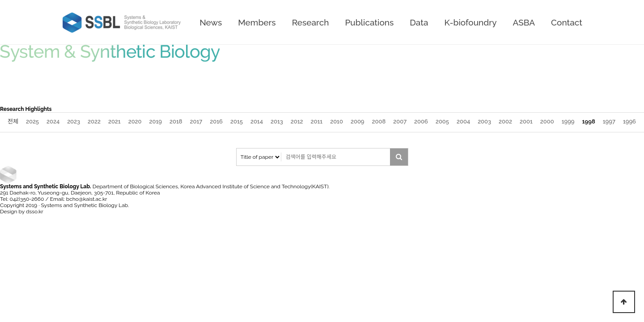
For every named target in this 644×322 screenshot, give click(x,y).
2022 (94, 121)
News (211, 22)
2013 (277, 121)
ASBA (524, 22)
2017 (196, 121)
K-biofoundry (470, 22)
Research (311, 22)
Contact (567, 22)
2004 (463, 121)
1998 (589, 121)
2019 (156, 121)
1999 (568, 121)
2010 (337, 121)
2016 (216, 121)
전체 (13, 121)
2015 (237, 121)
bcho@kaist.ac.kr (87, 199)
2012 (297, 121)
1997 (609, 121)
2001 (526, 121)
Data (419, 22)
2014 (257, 121)
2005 (442, 121)
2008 (379, 121)
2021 (114, 121)
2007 (400, 121)
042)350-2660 (27, 199)
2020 (135, 121)
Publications (369, 22)
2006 (421, 121)
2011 (317, 121)
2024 (53, 121)
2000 (547, 121)
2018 (176, 121)
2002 (505, 121)
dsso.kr (35, 212)
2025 (32, 121)
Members (257, 22)
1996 (629, 121)
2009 (358, 121)
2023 (74, 121)
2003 (484, 121)
